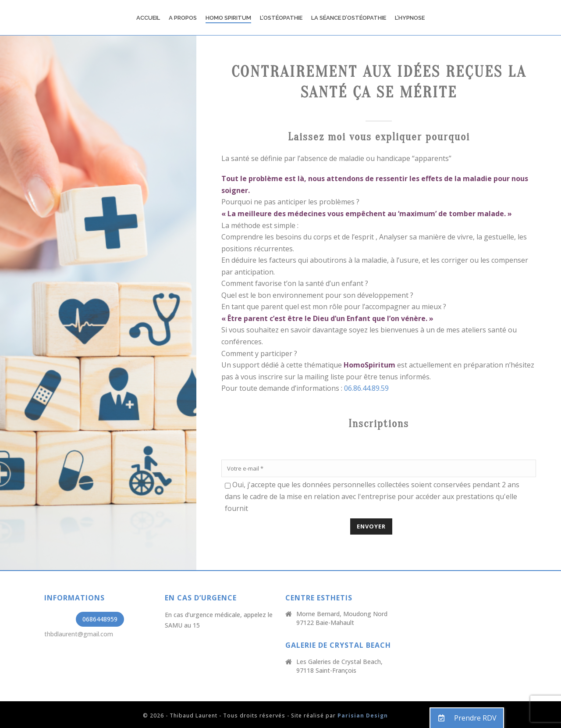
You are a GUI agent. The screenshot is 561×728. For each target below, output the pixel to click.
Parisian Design (363, 716)
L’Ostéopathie (281, 18)
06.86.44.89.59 (366, 388)
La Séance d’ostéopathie (349, 18)
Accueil (148, 18)
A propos (183, 18)
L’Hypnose (410, 18)
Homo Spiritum (228, 18)
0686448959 (100, 619)
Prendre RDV (463, 718)
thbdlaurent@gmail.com (79, 634)
